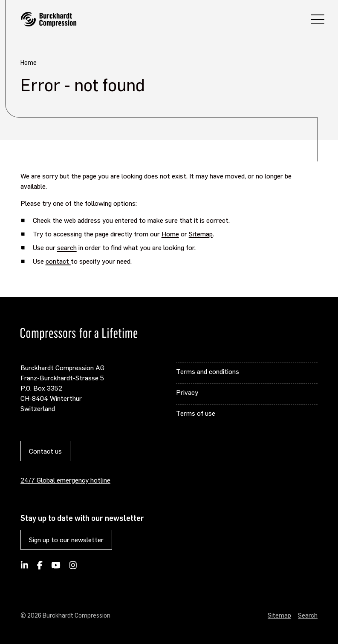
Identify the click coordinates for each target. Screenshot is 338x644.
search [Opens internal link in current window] (67, 247)
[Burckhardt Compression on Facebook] (40, 568)
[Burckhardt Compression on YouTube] (56, 568)
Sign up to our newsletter (66, 539)
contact (58, 261)
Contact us (45, 451)
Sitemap (201, 234)
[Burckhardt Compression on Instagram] (73, 568)
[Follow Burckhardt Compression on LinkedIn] (25, 568)
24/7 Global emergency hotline (65, 480)
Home (170, 234)
